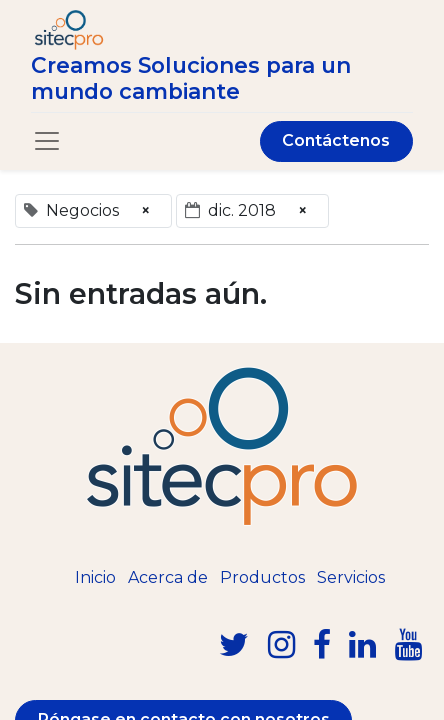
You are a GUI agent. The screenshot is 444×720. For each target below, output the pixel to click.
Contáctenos (336, 140)
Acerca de (168, 577)
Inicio (95, 577)
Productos (262, 577)
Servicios (351, 577)
